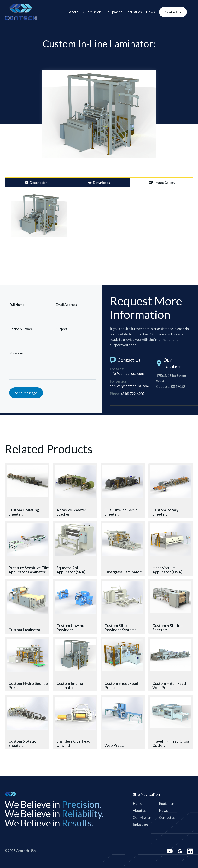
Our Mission (92, 12)
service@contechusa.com (129, 387)
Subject (61, 329)
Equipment (114, 12)
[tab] (36, 183)
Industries (134, 12)
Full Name (17, 305)
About (74, 12)
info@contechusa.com (127, 374)
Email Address (66, 305)
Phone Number (21, 329)
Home (137, 803)
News (150, 12)
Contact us (167, 817)
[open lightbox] (39, 215)
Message (16, 353)
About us (140, 810)
